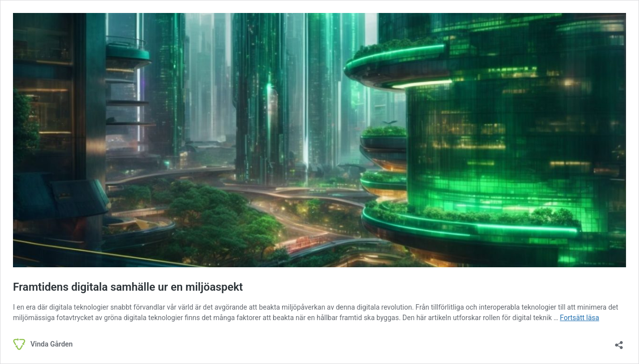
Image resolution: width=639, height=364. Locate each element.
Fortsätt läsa (580, 318)
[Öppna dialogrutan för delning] (619, 342)
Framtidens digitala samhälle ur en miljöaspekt (128, 287)
